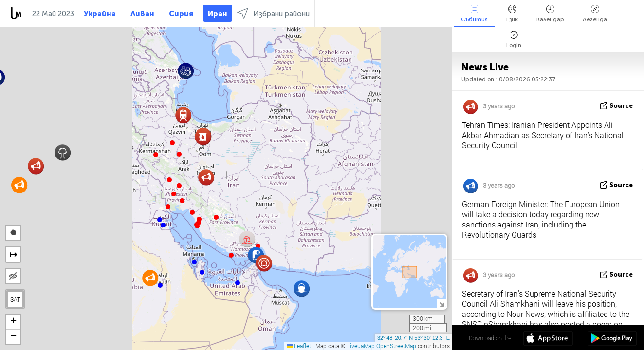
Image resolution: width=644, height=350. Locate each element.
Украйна (100, 14)
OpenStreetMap (396, 346)
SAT (15, 299)
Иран (218, 14)
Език (512, 14)
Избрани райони (273, 13)
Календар (550, 14)
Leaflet (299, 346)
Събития (474, 14)
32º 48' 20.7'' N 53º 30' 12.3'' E (414, 338)
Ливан (142, 14)
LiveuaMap (361, 346)
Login (514, 40)
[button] (179, 154)
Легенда (595, 14)
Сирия (181, 14)
